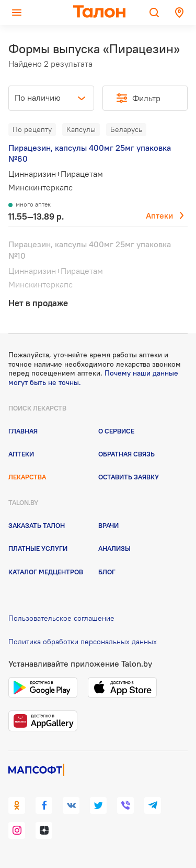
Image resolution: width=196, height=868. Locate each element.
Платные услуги (38, 548)
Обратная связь (126, 454)
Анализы (114, 548)
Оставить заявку (129, 477)
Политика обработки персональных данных (83, 642)
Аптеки (159, 215)
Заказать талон (37, 525)
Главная (23, 431)
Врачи (108, 525)
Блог (107, 572)
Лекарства (27, 477)
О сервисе (116, 431)
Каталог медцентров (46, 572)
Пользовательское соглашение (61, 618)
